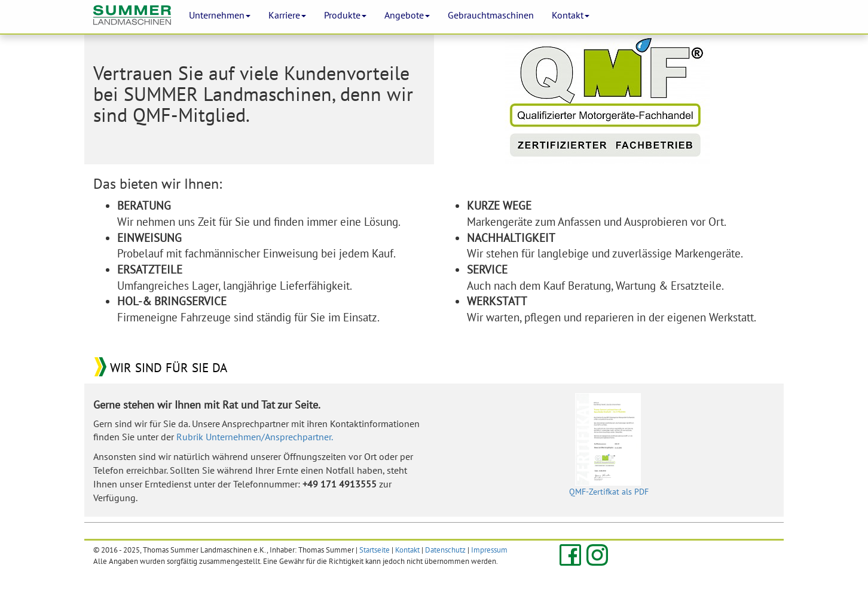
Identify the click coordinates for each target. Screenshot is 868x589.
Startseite (375, 550)
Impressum (489, 550)
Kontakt (407, 550)
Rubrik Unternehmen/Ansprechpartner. (255, 437)
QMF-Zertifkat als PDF (609, 445)
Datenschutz (445, 550)
